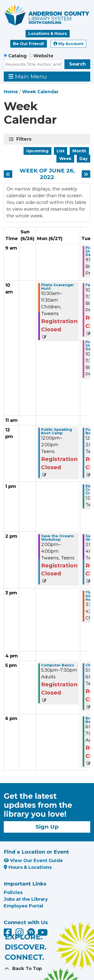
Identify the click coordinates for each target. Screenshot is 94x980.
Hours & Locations (28, 867)
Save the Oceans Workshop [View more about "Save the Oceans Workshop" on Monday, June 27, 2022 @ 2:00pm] (58, 538)
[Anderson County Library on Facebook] (8, 934)
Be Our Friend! (29, 44)
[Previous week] (8, 174)
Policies (13, 892)
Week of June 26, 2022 (47, 174)
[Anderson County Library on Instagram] (20, 934)
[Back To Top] (47, 969)
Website (43, 56)
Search (77, 64)
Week (65, 159)
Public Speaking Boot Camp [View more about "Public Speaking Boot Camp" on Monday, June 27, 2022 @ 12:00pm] (57, 431)
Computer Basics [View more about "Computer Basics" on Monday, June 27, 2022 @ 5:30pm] (58, 665)
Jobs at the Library (26, 899)
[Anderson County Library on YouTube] (43, 934)
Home (11, 92)
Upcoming (37, 151)
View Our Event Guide (33, 861)
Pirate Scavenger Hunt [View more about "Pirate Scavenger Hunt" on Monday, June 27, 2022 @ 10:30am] (58, 287)
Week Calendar (40, 92)
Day (83, 159)
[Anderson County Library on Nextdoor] (31, 932)
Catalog (17, 56)
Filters (25, 139)
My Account (68, 44)
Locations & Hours (48, 34)
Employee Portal (23, 906)
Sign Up (47, 827)
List (61, 151)
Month (79, 151)
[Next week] (86, 174)
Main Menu (28, 76)
